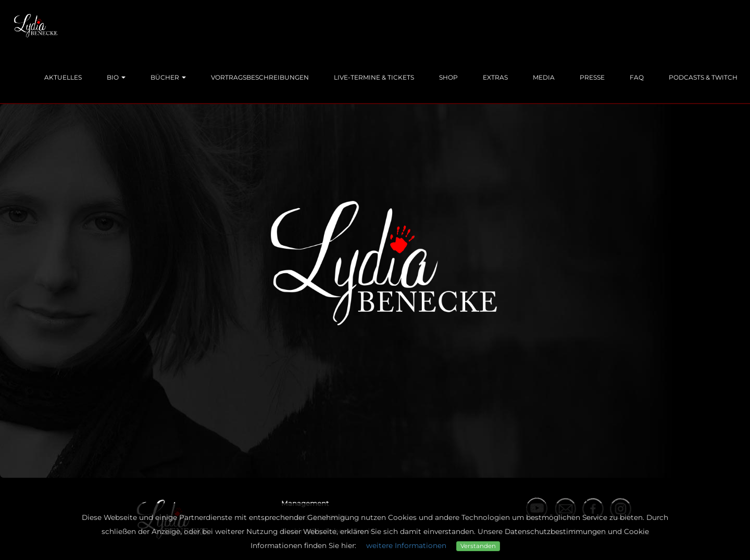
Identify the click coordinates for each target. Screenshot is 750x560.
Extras (495, 77)
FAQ (637, 77)
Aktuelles (63, 77)
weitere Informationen (406, 545)
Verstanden (478, 546)
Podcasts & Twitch (703, 77)
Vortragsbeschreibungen (260, 77)
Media (544, 77)
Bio (116, 77)
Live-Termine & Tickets (374, 77)
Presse (592, 77)
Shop (448, 77)
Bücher (168, 77)
